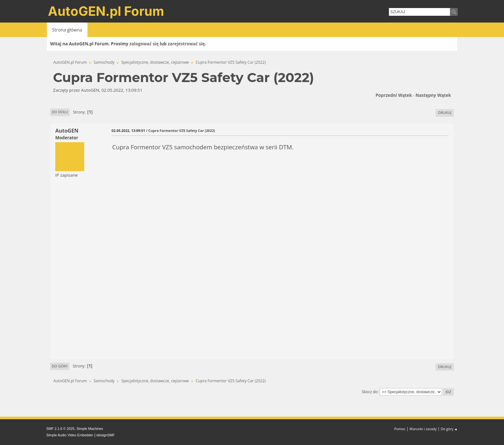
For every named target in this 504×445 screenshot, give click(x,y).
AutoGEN (67, 131)
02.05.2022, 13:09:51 (128, 130)
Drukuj (445, 112)
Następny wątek (433, 95)
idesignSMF (106, 435)
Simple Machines (90, 429)
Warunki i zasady (423, 429)
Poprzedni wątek (394, 95)
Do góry (60, 366)
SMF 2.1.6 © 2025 (60, 429)
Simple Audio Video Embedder (70, 435)
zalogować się (144, 44)
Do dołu (60, 112)
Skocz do (370, 392)
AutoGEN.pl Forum (106, 11)
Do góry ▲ (449, 429)
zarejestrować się (186, 44)
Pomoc (400, 429)
